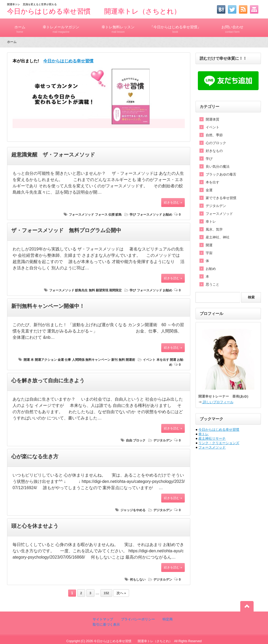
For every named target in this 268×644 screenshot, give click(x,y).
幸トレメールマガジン (61, 27)
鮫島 (119, 215)
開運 (27, 360)
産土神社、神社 (218, 237)
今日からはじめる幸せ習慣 (219, 430)
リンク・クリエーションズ (219, 443)
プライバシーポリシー (137, 619)
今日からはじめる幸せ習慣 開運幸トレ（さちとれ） (94, 11)
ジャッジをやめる (133, 510)
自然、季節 (214, 135)
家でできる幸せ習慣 (221, 198)
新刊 (114, 360)
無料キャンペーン (98, 360)
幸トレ (211, 222)
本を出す (163, 360)
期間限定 (115, 290)
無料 (92, 290)
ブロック (139, 440)
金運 (61, 360)
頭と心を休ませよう (35, 526)
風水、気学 (214, 229)
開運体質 (213, 119)
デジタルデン (163, 440)
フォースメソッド (81, 215)
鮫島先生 (81, 290)
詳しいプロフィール (218, 402)
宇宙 (209, 253)
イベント (149, 360)
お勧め (167, 215)
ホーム (20, 27)
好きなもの (214, 151)
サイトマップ (103, 619)
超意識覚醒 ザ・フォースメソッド (53, 155)
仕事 (68, 360)
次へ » (121, 593)
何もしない (138, 580)
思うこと (213, 284)
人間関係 (78, 360)
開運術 (130, 360)
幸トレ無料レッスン (118, 27)
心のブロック (216, 143)
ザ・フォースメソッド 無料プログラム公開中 (66, 230)
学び (133, 215)
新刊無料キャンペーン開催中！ (48, 306)
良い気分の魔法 (218, 167)
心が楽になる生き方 (35, 456)
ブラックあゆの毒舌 (221, 174)
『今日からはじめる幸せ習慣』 (175, 27)
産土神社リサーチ (212, 438)
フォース (101, 215)
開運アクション (46, 360)
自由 (129, 440)
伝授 (111, 215)
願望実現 (102, 290)
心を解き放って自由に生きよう (48, 380)
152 (106, 593)
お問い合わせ (232, 27)
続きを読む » (173, 203)
